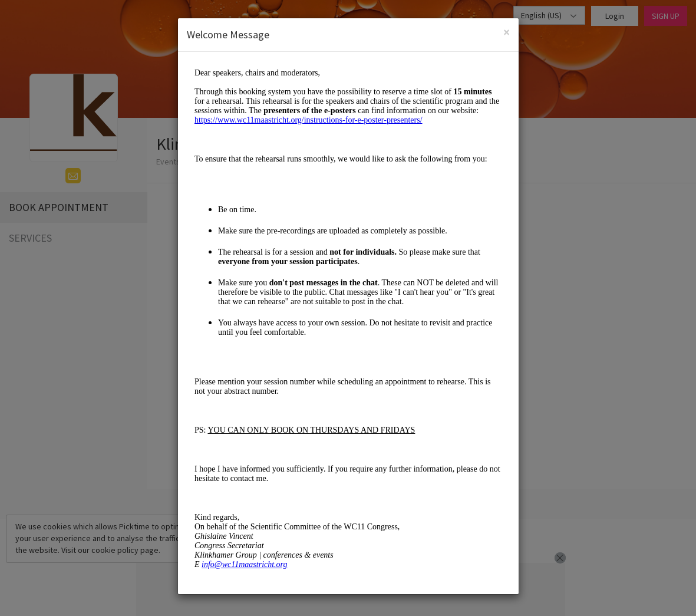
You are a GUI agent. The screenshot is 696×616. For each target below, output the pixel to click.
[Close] (507, 32)
